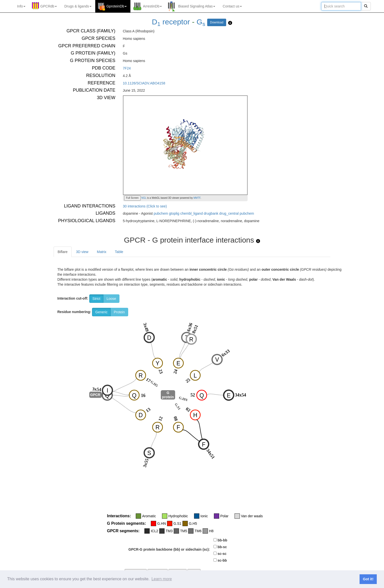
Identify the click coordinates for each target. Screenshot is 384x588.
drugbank (211, 213)
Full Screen (133, 198)
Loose (111, 299)
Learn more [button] (162, 579)
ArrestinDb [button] (152, 6)
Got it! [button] (368, 579)
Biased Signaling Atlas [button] (197, 6)
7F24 (127, 68)
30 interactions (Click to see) (145, 206)
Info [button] (21, 6)
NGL (144, 198)
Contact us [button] (232, 6)
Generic (101, 312)
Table (119, 252)
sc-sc (222, 554)
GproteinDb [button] (117, 6)
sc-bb (222, 560)
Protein (119, 312)
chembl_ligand (192, 213)
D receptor (171, 22)
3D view (82, 252)
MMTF (197, 198)
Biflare (63, 252)
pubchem (161, 213)
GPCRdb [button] (49, 6)
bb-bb (222, 540)
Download (217, 22)
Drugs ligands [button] (78, 6)
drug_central (229, 213)
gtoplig (174, 213)
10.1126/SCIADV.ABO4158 (144, 83)
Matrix (101, 252)
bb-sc (222, 547)
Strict (96, 299)
